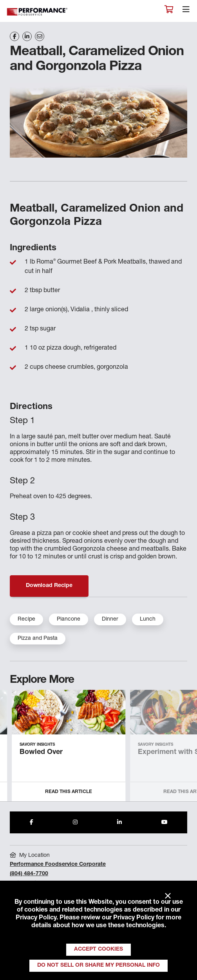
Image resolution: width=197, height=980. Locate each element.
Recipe (26, 619)
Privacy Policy (36, 918)
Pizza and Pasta (38, 639)
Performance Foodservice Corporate (58, 865)
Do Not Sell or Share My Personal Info (98, 966)
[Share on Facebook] (14, 36)
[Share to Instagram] (75, 822)
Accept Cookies (98, 949)
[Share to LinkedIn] (119, 822)
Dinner (110, 619)
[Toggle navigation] (186, 11)
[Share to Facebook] (32, 822)
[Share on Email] (40, 36)
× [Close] (168, 896)
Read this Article (69, 792)
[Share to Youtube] (164, 822)
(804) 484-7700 (29, 874)
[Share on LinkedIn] (27, 36)
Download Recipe (49, 586)
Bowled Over (41, 752)
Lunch (148, 619)
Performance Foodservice (38, 12)
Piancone (69, 619)
